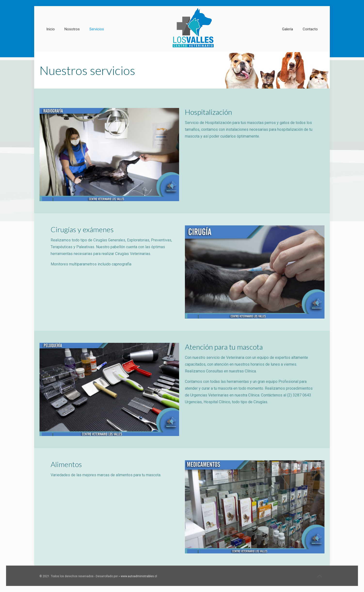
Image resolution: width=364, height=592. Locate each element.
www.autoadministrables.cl (139, 576)
